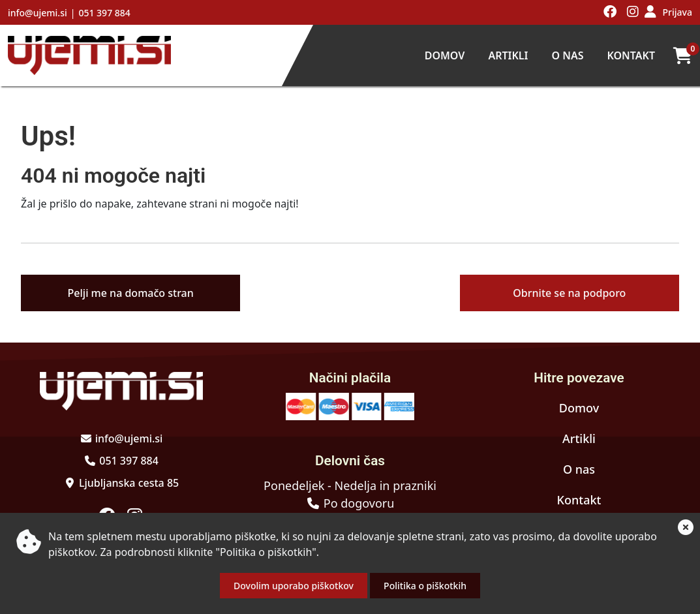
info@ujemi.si (38, 13)
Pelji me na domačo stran (131, 293)
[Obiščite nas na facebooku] (610, 12)
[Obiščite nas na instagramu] (633, 12)
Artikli (508, 55)
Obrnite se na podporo (569, 293)
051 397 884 (104, 13)
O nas (567, 55)
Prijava (677, 12)
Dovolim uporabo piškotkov (294, 586)
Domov (445, 55)
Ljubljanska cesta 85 (129, 483)
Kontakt (631, 55)
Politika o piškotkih (425, 586)
